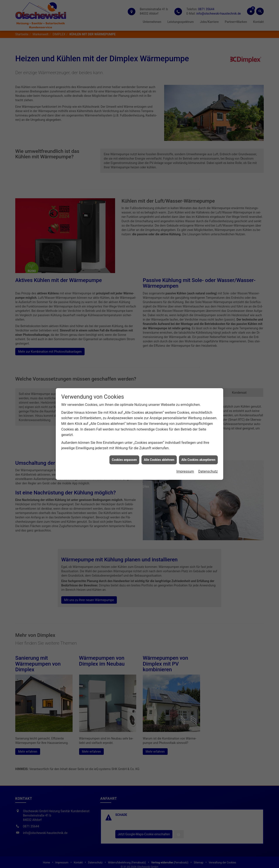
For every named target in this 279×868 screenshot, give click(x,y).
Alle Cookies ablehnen (159, 446)
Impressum (185, 457)
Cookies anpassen (124, 446)
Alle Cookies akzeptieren (198, 446)
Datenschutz (208, 457)
